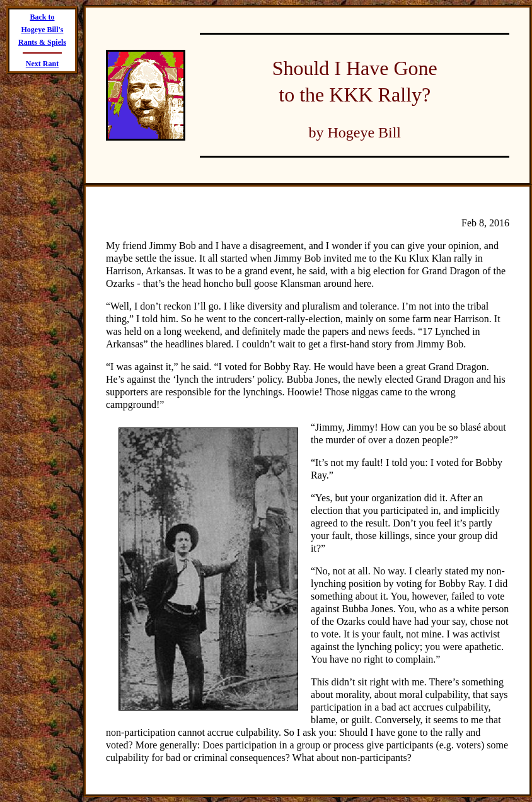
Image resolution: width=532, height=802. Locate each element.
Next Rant (42, 64)
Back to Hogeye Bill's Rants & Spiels (42, 30)
